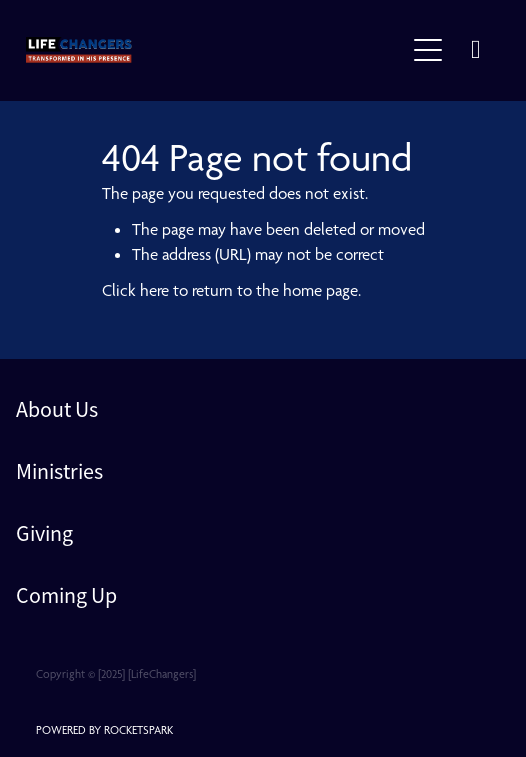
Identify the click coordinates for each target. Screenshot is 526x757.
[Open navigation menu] (428, 50)
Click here (135, 290)
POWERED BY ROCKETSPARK (104, 730)
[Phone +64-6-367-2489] (476, 50)
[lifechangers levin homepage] (214, 50)
